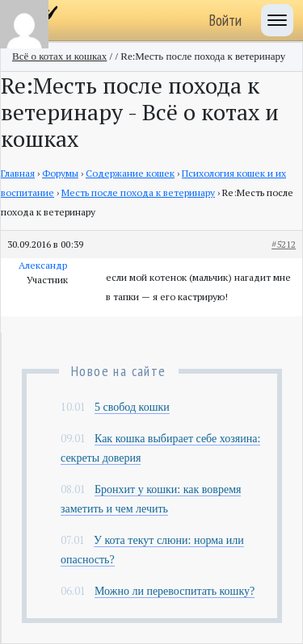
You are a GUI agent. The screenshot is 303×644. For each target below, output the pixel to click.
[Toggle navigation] (277, 20)
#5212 (284, 244)
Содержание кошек (130, 173)
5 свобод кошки (132, 407)
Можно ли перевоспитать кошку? (175, 591)
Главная (18, 173)
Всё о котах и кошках (59, 56)
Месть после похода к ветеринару (138, 192)
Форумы (60, 173)
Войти (225, 20)
